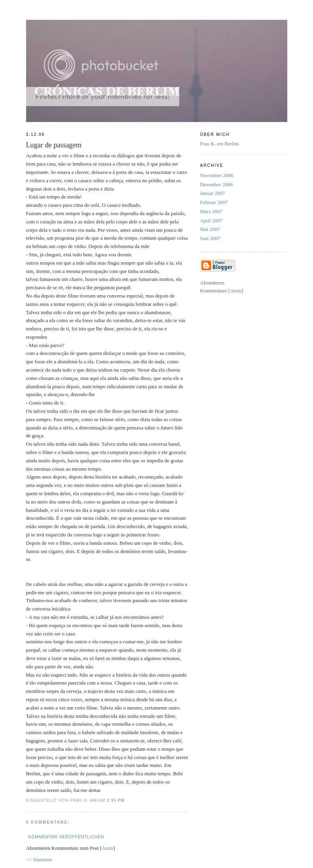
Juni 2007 (210, 238)
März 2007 (212, 211)
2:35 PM (116, 800)
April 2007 (212, 220)
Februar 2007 (214, 202)
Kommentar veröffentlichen (66, 837)
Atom (108, 848)
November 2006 (217, 175)
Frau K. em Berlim (220, 144)
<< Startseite (39, 859)
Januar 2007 (213, 193)
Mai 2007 (210, 229)
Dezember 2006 (217, 184)
